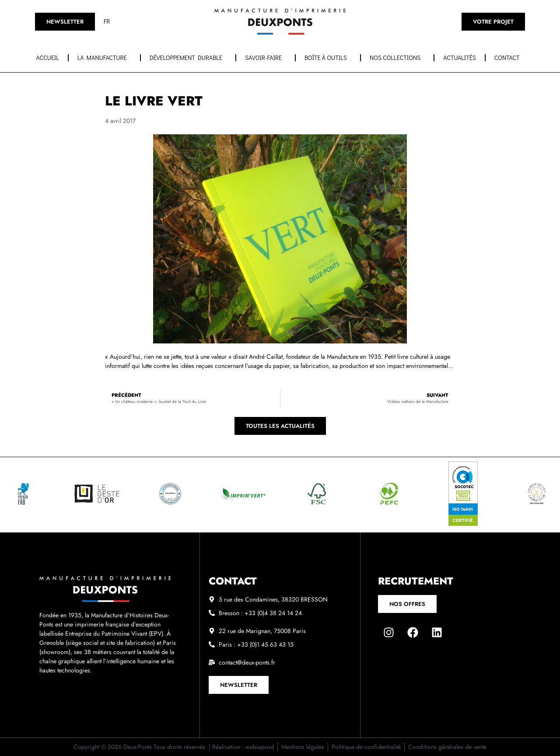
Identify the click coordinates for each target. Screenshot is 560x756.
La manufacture (104, 58)
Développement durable (188, 58)
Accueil (48, 58)
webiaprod (260, 747)
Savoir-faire (266, 58)
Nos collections (397, 58)
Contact (509, 58)
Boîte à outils (328, 58)
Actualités (460, 58)
